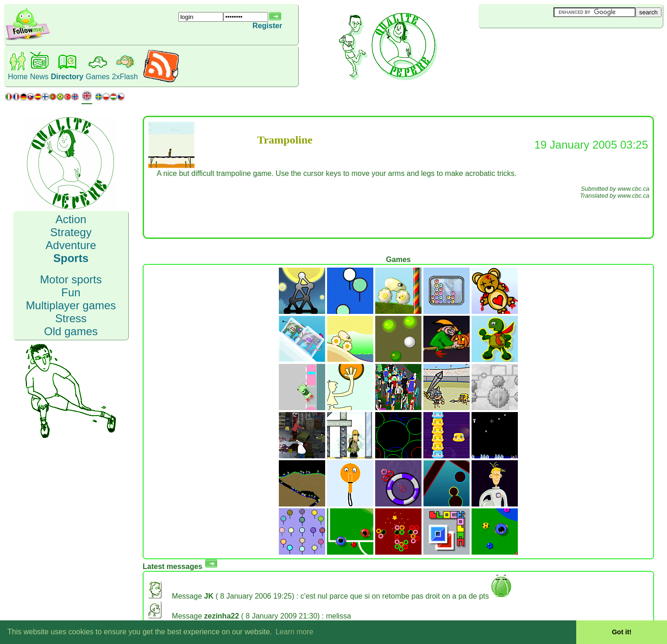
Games (98, 77)
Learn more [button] (295, 632)
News (39, 77)
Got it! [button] (622, 632)
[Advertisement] (534, 44)
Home (18, 77)
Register (267, 26)
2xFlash (125, 77)
